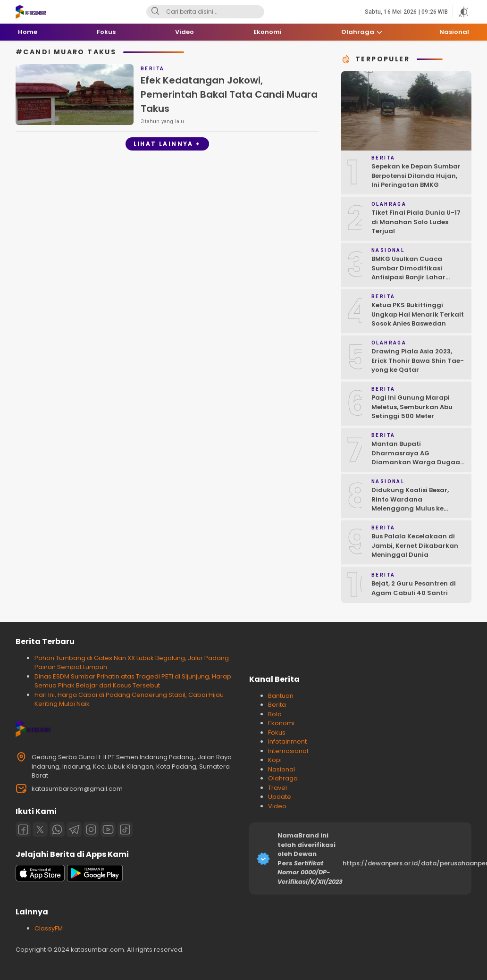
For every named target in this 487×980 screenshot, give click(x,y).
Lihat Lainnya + (167, 144)
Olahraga (283, 778)
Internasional (288, 751)
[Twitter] (40, 829)
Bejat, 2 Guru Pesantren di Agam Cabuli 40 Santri (414, 588)
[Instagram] (91, 829)
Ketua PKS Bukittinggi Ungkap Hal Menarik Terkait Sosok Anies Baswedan (418, 314)
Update (280, 797)
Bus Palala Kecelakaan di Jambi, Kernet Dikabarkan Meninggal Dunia (415, 545)
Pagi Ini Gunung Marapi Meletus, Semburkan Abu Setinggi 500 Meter (412, 407)
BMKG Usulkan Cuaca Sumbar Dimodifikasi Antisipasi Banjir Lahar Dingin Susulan (408, 273)
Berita (277, 705)
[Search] (155, 12)
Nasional (281, 769)
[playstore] (95, 879)
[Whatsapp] (57, 829)
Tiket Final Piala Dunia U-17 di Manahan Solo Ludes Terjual (416, 222)
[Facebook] (23, 829)
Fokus (277, 733)
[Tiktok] (125, 829)
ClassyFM (49, 928)
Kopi (275, 760)
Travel (277, 788)
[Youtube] (108, 829)
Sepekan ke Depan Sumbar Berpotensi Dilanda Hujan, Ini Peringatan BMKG (416, 176)
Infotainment (287, 741)
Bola (275, 714)
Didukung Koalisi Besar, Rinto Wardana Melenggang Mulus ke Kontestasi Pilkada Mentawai (410, 508)
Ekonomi (281, 723)
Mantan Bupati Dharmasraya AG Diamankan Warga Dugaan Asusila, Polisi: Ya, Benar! (418, 458)
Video (277, 806)
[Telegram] (74, 829)
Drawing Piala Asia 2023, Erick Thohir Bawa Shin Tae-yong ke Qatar (418, 360)
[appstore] (40, 879)
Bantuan (281, 696)
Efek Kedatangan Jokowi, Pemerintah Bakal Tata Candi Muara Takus (229, 94)
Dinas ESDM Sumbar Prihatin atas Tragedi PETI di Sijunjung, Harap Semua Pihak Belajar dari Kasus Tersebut (133, 681)
